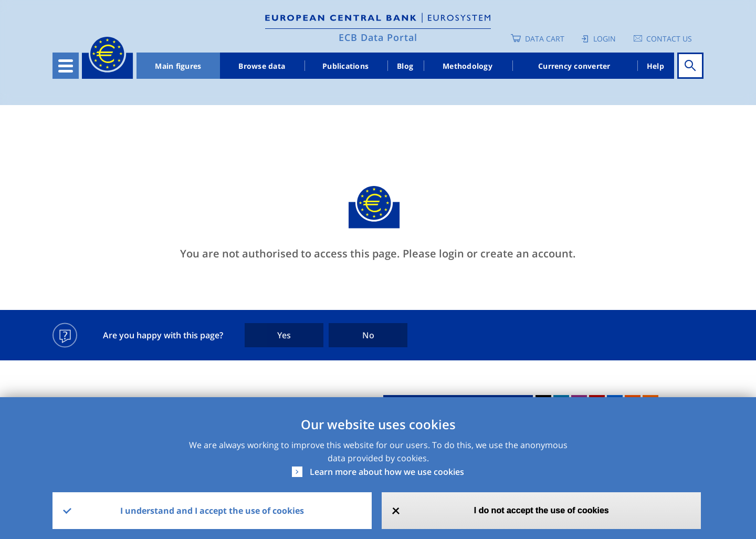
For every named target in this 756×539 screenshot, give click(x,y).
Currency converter (574, 66)
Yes (284, 335)
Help (655, 66)
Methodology (468, 66)
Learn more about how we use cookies (387, 472)
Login (605, 39)
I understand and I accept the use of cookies (212, 511)
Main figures (178, 66)
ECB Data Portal (378, 37)
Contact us (669, 39)
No (368, 335)
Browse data (262, 66)
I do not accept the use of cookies (542, 510)
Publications (345, 66)
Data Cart (545, 39)
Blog (405, 66)
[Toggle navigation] (66, 66)
